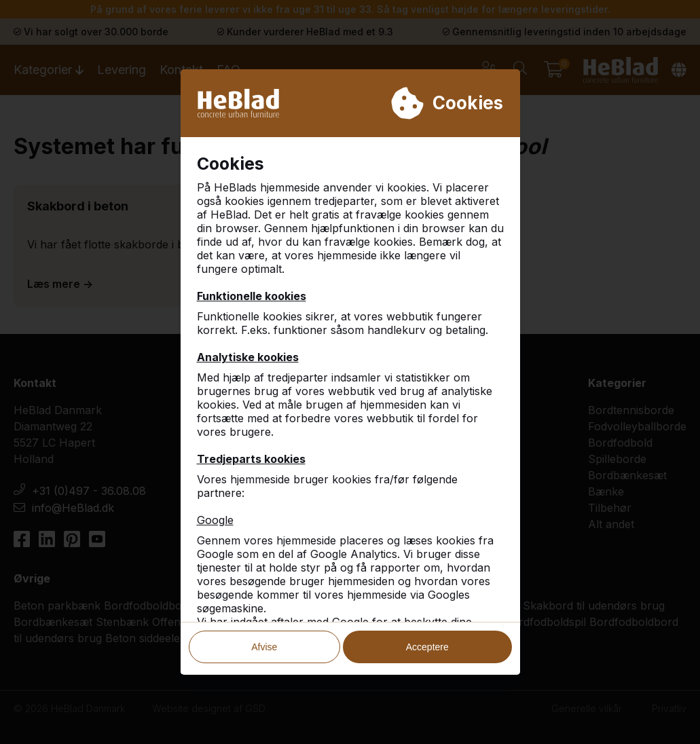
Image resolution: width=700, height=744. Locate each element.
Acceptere (427, 642)
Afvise (264, 642)
